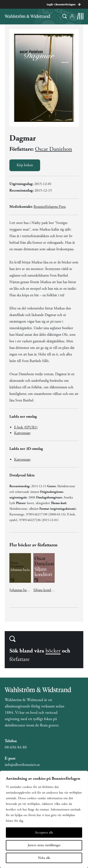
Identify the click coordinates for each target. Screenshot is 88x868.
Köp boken (25, 165)
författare (19, 659)
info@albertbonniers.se (22, 765)
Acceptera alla (44, 833)
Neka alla (44, 858)
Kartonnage (22, 433)
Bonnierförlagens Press (50, 207)
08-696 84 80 (16, 747)
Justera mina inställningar (44, 845)
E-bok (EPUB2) (26, 427)
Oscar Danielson (54, 149)
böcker (53, 651)
